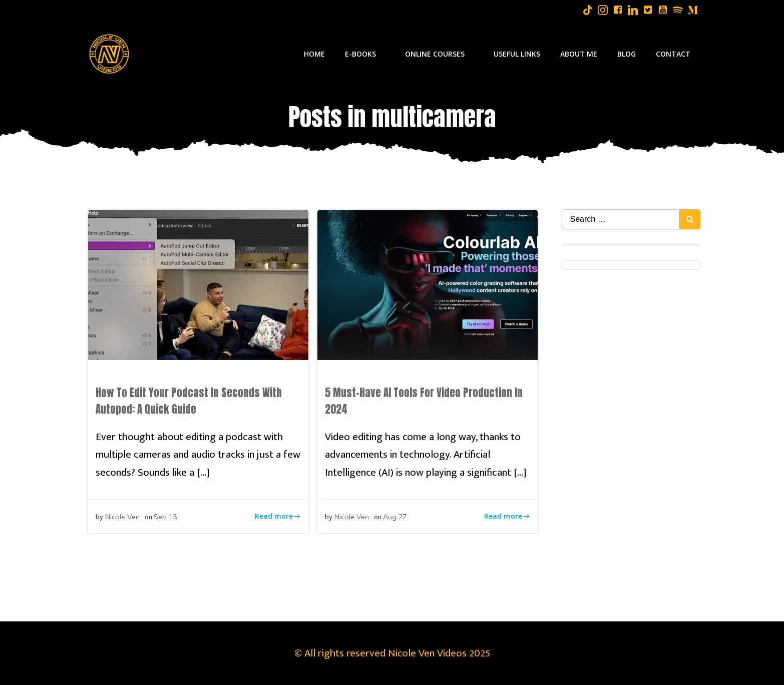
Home (314, 54)
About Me (579, 54)
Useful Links (517, 54)
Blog (627, 54)
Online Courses (439, 54)
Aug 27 (395, 517)
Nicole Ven (122, 517)
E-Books (365, 54)
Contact (673, 54)
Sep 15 (165, 517)
